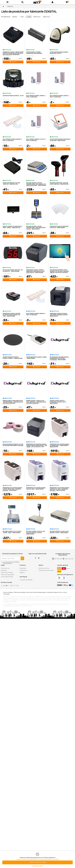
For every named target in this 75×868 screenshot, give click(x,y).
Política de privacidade (20, 592)
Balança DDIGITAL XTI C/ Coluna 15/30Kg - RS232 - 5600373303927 (12, 532)
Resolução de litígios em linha (54, 592)
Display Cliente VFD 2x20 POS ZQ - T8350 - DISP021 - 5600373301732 (13, 227)
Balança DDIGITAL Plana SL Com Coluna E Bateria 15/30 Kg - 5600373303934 (36, 533)
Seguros (22, 573)
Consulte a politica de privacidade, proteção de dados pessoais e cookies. (38, 859)
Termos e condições (8, 592)
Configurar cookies (37, 866)
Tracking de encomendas (46, 570)
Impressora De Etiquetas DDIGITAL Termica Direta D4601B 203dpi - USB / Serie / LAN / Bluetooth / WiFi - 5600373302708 (36, 446)
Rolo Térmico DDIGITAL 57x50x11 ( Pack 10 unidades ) (36, 96)
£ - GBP (11, 586)
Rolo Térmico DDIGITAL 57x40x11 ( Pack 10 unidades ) (59, 96)
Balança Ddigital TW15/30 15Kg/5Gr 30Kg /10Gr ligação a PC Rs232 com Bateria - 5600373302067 (36, 184)
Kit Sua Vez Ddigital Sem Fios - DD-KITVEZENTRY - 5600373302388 (13, 271)
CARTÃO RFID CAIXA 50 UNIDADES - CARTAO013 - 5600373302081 (59, 227)
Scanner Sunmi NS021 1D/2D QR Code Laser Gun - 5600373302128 (59, 184)
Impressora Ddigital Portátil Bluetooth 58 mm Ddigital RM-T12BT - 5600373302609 (12, 315)
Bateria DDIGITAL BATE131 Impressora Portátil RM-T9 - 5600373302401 (58, 402)
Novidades (23, 568)
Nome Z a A (46, 17)
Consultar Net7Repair (26, 580)
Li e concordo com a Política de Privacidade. (11, 563)
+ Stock (29, 17)
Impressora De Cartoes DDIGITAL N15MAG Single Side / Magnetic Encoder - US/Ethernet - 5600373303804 (12, 490)
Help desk (4, 570)
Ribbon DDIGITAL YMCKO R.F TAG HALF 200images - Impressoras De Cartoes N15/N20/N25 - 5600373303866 (36, 403)
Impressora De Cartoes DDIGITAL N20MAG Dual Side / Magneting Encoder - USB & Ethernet (60, 489)
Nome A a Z (37, 17)
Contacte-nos (5, 568)
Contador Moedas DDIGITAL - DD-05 (13, 96)
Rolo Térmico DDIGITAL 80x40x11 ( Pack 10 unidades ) (36, 314)
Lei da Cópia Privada (7, 577)
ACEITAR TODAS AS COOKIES (38, 862)
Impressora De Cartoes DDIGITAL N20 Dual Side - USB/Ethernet (36, 488)
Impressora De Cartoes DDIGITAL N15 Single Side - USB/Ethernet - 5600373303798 (60, 446)
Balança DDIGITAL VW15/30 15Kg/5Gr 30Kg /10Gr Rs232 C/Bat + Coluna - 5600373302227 (36, 228)
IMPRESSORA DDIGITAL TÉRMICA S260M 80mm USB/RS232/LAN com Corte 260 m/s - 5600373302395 (35, 271)
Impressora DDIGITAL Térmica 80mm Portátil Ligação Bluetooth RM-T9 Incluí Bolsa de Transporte (13, 53)
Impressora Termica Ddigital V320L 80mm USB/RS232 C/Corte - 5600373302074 (59, 315)
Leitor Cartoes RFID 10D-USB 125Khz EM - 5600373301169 (11, 184)
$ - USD (16, 586)
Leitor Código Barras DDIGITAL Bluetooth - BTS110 (59, 53)
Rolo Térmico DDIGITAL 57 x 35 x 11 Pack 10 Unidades (36, 140)
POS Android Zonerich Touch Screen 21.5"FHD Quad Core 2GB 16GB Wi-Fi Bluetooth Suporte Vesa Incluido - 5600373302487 (59, 272)
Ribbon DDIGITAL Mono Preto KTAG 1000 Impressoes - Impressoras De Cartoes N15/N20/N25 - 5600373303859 (13, 403)
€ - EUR (4, 586)
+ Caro (22, 17)
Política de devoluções (7, 575)
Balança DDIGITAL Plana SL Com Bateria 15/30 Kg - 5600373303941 (59, 532)
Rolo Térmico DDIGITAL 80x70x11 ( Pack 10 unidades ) (12, 140)
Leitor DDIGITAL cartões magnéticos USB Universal (34, 53)
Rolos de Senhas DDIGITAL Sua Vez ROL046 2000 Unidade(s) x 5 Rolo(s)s (13, 445)
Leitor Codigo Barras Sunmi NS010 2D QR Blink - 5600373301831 (60, 140)
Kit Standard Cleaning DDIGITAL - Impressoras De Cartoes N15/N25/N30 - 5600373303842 (60, 358)
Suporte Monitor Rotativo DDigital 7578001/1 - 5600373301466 (12, 358)
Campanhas (23, 570)
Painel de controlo (44, 568)
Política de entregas (7, 573)
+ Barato (15, 17)
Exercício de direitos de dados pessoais (36, 592)
